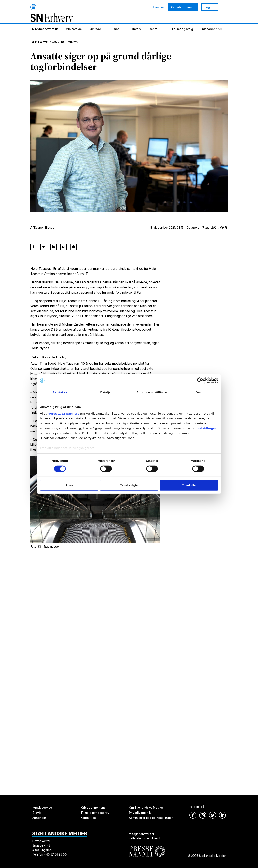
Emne (116, 36)
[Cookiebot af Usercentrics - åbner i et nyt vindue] (200, 381)
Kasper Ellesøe (44, 234)
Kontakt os (88, 818)
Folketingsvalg (183, 36)
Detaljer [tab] (106, 392)
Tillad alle (189, 485)
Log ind (210, 7)
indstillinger (207, 428)
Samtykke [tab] (60, 392)
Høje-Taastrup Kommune (54, 48)
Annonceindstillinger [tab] (152, 392)
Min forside (74, 36)
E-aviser (159, 7)
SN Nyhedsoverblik (44, 36)
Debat (153, 36)
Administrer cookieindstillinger (151, 818)
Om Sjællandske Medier (146, 808)
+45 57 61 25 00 (55, 854)
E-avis (37, 813)
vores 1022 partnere (64, 413)
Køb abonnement (183, 7)
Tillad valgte (129, 485)
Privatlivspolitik (140, 813)
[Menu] (226, 7)
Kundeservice (42, 808)
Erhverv (136, 36)
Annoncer (39, 818)
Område (95, 36)
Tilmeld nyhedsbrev (95, 813)
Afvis (69, 485)
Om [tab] (198, 392)
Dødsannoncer (211, 36)
